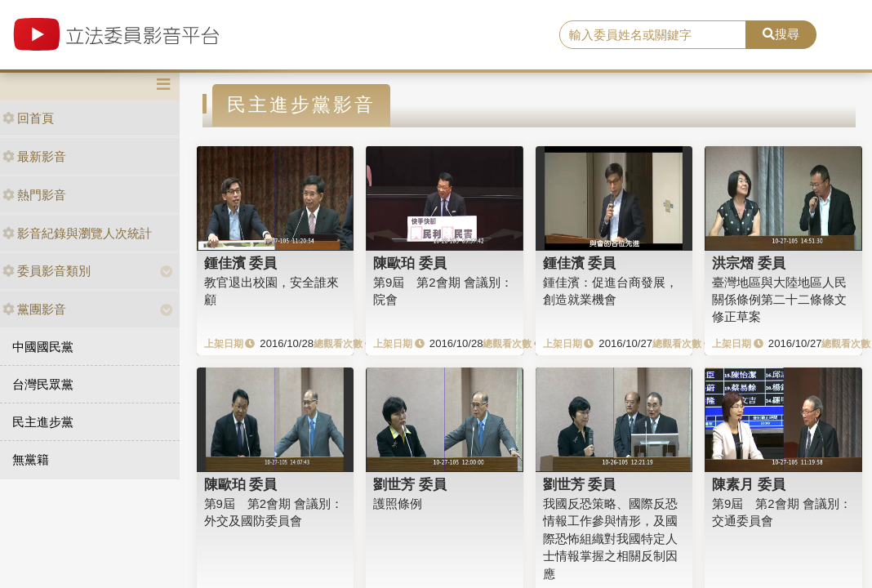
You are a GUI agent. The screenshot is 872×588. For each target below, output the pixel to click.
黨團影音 (34, 309)
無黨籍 (31, 459)
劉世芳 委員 (410, 484)
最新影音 (34, 156)
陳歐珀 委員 (410, 263)
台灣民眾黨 (43, 384)
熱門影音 (34, 195)
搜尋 (781, 34)
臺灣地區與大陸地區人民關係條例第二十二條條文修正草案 (779, 300)
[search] (653, 35)
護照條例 (398, 503)
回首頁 (28, 118)
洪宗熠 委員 (749, 263)
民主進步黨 (43, 422)
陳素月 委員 (749, 484)
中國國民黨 (43, 347)
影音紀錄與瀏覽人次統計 (77, 233)
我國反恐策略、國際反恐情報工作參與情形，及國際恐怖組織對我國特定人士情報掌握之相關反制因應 (610, 539)
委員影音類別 (47, 271)
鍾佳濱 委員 (241, 263)
